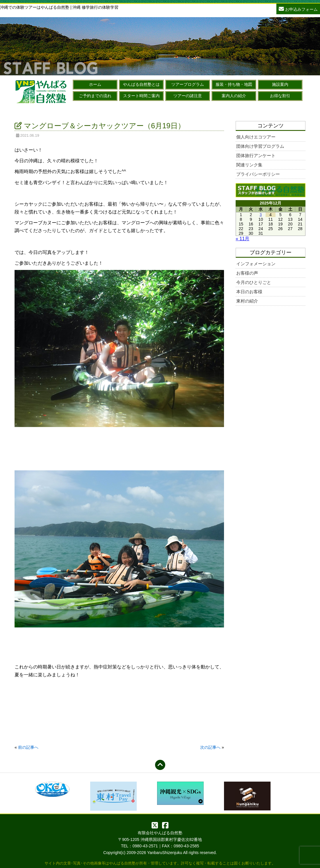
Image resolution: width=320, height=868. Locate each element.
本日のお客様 (249, 292)
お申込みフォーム (298, 9)
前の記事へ (28, 747)
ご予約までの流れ (95, 96)
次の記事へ (210, 747)
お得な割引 (280, 96)
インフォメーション (256, 264)
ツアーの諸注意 (188, 96)
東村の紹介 (247, 301)
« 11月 (242, 239)
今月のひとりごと (254, 282)
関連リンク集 (249, 165)
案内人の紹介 (234, 96)
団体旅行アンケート (256, 155)
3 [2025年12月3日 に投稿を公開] (261, 215)
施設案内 (280, 84)
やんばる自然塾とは (141, 84)
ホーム (95, 84)
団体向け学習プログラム (260, 146)
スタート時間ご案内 (141, 96)
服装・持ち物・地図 (234, 84)
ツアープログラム (188, 84)
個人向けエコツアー (256, 137)
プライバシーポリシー (258, 174)
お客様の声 (247, 273)
